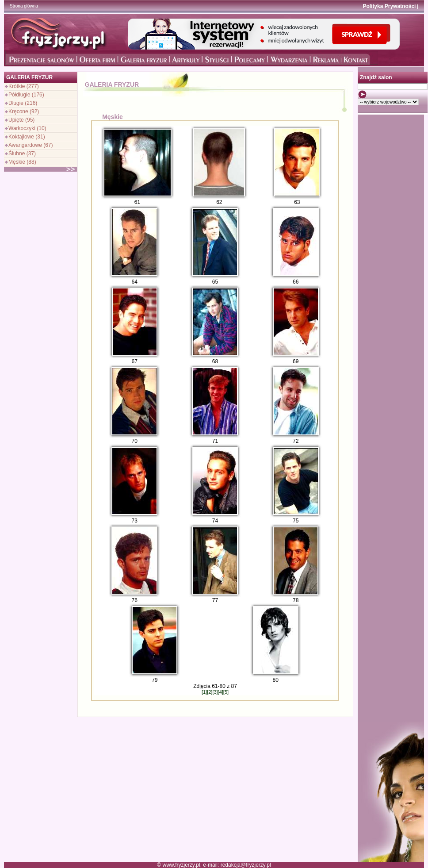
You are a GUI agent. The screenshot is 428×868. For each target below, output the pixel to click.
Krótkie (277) (24, 86)
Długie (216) (23, 103)
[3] (215, 692)
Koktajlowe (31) (27, 137)
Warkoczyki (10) (27, 128)
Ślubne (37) (22, 154)
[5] (226, 692)
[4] (221, 692)
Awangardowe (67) (31, 145)
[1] (204, 692)
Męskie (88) (22, 162)
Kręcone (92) (24, 111)
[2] (210, 692)
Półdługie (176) (26, 95)
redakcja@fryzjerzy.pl (246, 865)
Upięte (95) (21, 120)
